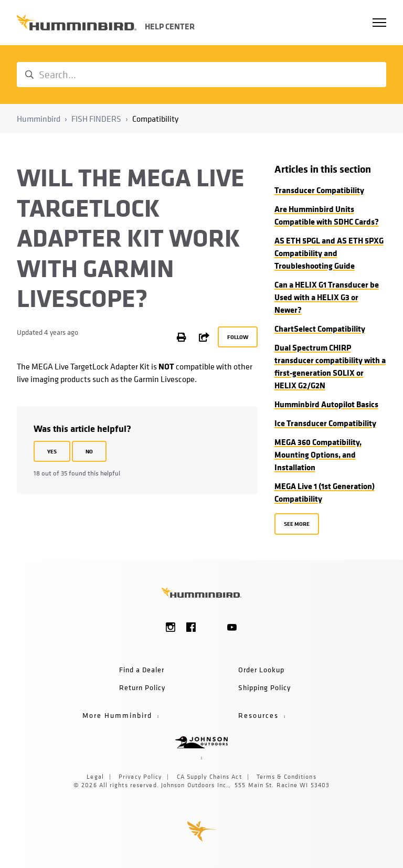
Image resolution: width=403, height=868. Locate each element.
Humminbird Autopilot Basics (326, 404)
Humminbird (39, 119)
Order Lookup (261, 669)
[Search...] (201, 75)
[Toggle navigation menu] (379, 23)
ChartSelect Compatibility (320, 329)
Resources (261, 715)
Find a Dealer (142, 669)
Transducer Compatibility (319, 190)
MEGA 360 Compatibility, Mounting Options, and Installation (318, 454)
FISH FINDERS (96, 119)
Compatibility (155, 119)
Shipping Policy (264, 687)
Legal (95, 777)
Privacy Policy (140, 777)
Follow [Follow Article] (238, 337)
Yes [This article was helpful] (52, 451)
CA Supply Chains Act (209, 777)
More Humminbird (120, 715)
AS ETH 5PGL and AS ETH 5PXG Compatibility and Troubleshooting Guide (329, 253)
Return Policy (142, 687)
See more (297, 523)
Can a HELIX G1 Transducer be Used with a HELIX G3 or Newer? (327, 297)
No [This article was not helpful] (89, 451)
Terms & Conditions (287, 777)
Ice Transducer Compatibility (325, 423)
